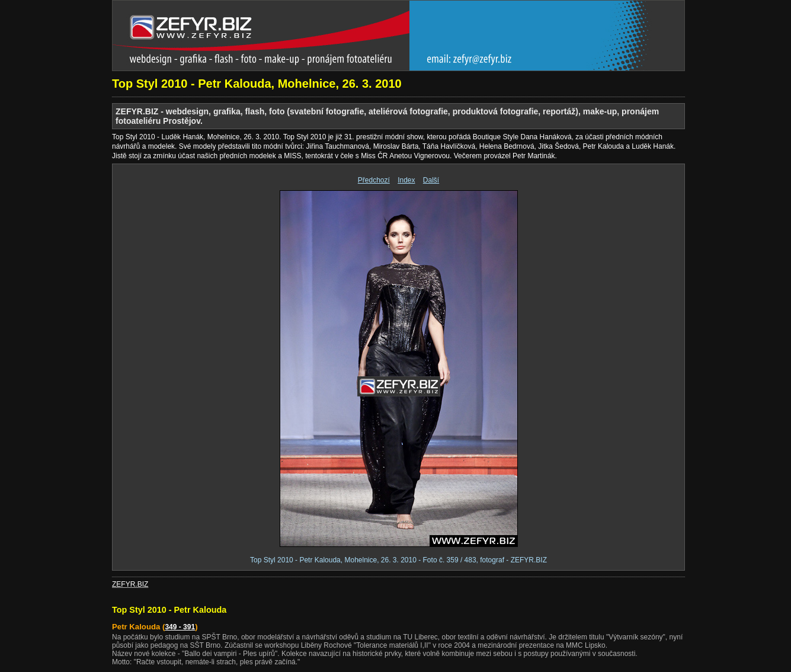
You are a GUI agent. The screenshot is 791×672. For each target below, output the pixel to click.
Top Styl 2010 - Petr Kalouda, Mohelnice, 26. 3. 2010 (257, 84)
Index (406, 180)
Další (431, 180)
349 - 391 (180, 627)
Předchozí (374, 180)
